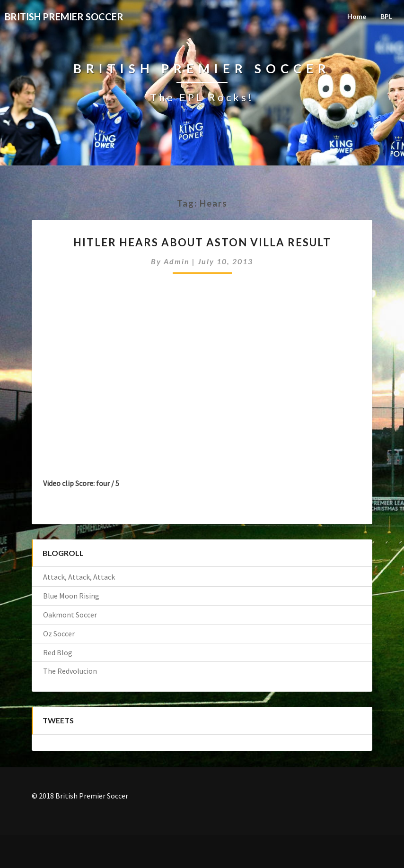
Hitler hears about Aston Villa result (202, 242)
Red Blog (58, 652)
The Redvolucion (70, 671)
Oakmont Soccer (70, 615)
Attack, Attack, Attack (79, 577)
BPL (386, 16)
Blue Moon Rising (71, 596)
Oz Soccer (59, 634)
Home (357, 16)
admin (177, 261)
